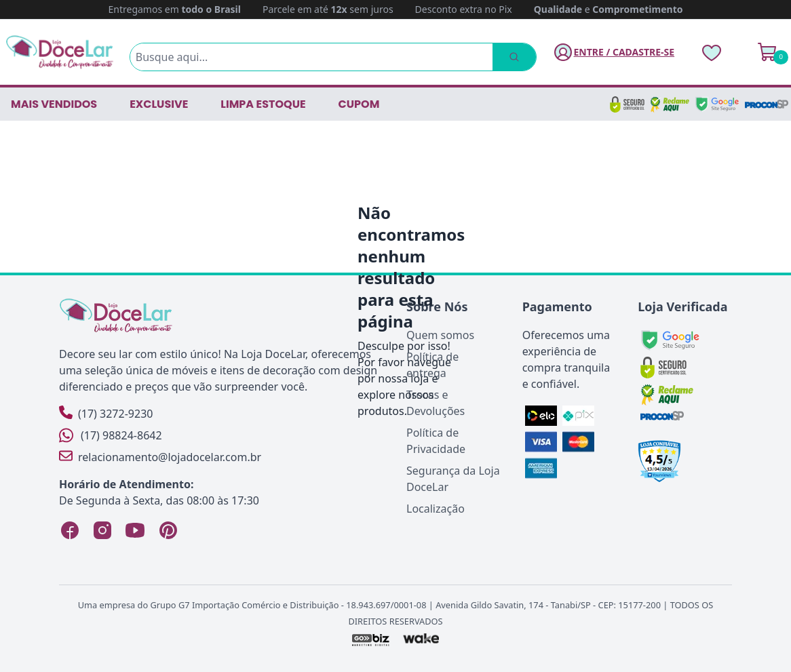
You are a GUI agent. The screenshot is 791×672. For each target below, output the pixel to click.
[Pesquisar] (514, 57)
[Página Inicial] (60, 52)
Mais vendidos (54, 104)
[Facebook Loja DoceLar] (70, 530)
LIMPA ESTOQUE (263, 104)
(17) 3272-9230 (106, 413)
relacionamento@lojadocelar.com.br (160, 457)
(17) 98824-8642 (111, 435)
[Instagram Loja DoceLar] (102, 530)
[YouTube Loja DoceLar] (135, 530)
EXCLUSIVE (159, 104)
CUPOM (359, 104)
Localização (436, 509)
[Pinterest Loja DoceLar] (168, 530)
